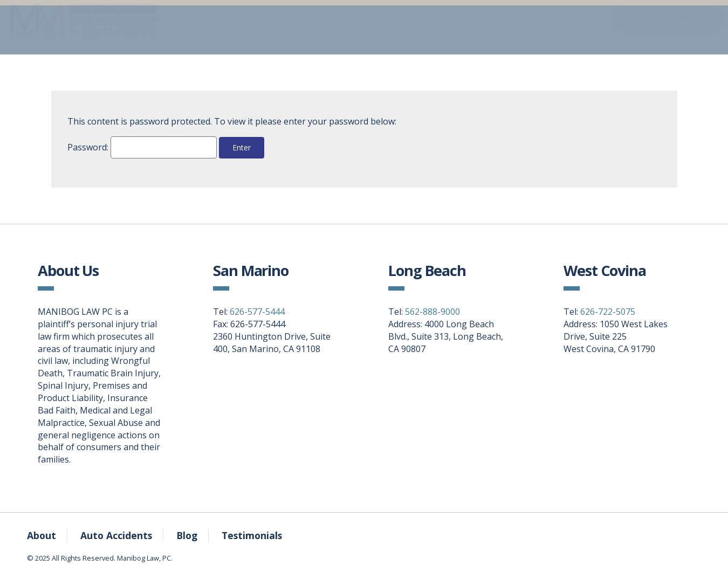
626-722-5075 (608, 312)
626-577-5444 (257, 312)
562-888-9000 (432, 312)
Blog (187, 535)
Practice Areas (292, 30)
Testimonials (252, 535)
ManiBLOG (453, 30)
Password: (142, 147)
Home (221, 30)
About (516, 30)
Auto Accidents (383, 30)
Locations (578, 30)
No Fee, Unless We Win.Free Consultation (667, 29)
